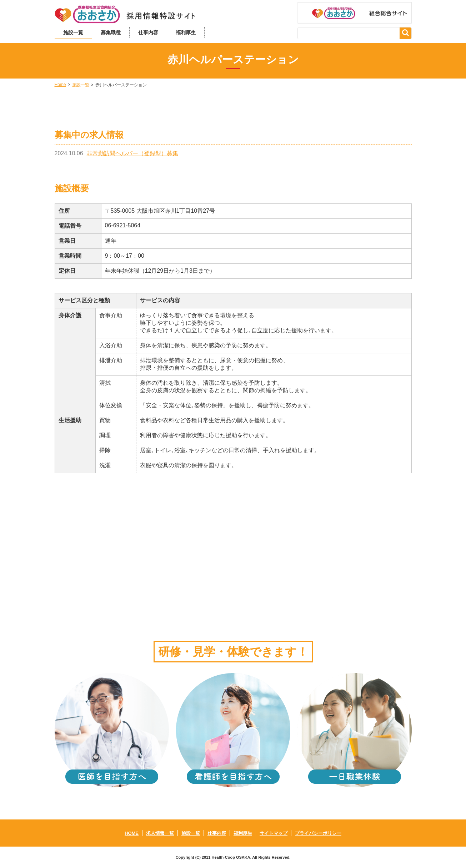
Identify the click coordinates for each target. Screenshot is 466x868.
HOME (132, 833)
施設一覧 (73, 32)
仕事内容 (148, 32)
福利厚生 (186, 32)
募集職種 (111, 32)
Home (60, 85)
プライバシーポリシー (318, 833)
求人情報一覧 (160, 833)
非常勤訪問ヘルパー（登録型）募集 (132, 153)
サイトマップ (274, 833)
